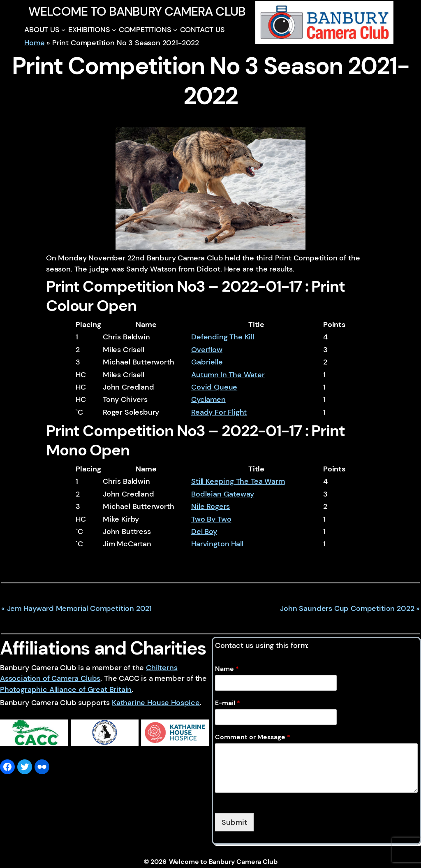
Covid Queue (214, 387)
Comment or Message (253, 737)
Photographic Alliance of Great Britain (66, 689)
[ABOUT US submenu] (64, 30)
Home (34, 43)
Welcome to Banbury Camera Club (137, 11)
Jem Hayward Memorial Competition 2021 (80, 608)
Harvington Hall (217, 544)
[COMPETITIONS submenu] (175, 30)
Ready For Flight (219, 412)
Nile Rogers (210, 506)
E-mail (228, 703)
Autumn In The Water (228, 375)
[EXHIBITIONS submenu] (114, 30)
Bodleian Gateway (223, 494)
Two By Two (211, 519)
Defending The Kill (223, 337)
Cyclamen (208, 399)
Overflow (207, 350)
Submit (234, 822)
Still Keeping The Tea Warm (238, 481)
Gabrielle (207, 362)
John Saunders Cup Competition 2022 (347, 608)
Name (227, 669)
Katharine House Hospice (156, 703)
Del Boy (204, 531)
